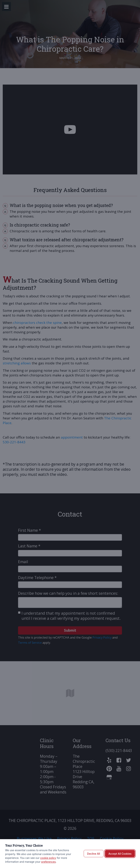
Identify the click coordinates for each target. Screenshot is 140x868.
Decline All (94, 854)
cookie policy (48, 858)
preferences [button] (48, 862)
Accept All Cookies (120, 854)
